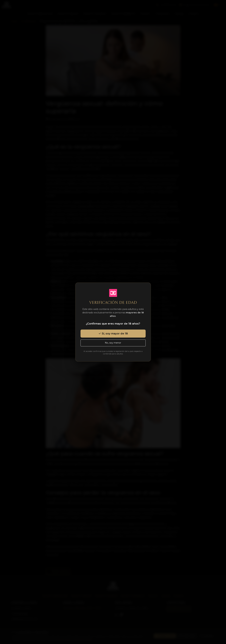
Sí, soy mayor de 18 (113, 333)
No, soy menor (113, 343)
